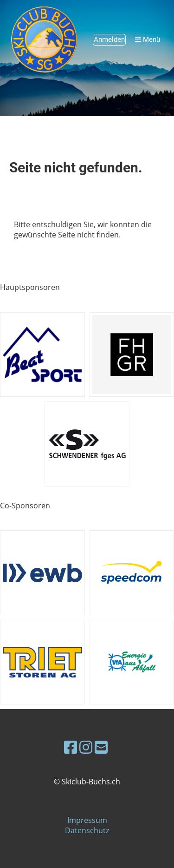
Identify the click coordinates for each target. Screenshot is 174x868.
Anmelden (109, 39)
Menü (148, 39)
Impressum (87, 820)
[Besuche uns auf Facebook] (71, 747)
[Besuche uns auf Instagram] (86, 747)
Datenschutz (87, 830)
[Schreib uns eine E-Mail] (101, 747)
